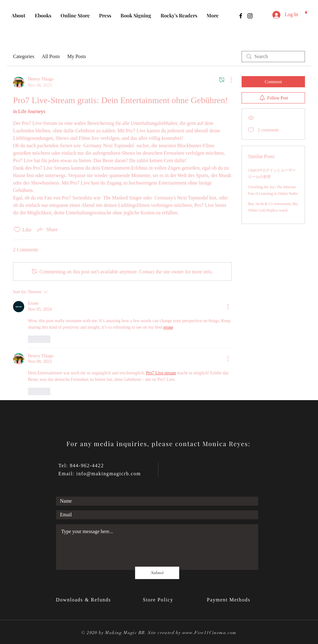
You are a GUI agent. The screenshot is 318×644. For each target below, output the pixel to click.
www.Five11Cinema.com (209, 633)
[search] (273, 57)
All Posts (51, 56)
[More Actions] (228, 80)
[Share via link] (47, 230)
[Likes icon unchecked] (17, 230)
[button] (306, 12)
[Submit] (157, 573)
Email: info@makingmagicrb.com (100, 474)
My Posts (77, 56)
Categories (24, 56)
